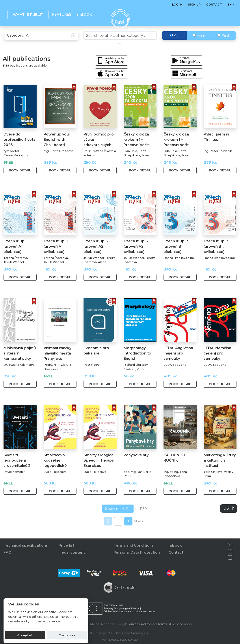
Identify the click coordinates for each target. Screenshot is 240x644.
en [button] (230, 5)
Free (199, 45)
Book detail (20, 180)
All (174, 45)
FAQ (7, 553)
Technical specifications (26, 546)
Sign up (194, 5)
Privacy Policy (139, 624)
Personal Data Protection (137, 553)
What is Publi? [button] (28, 15)
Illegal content (72, 553)
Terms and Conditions (134, 546)
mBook (175, 546)
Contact (214, 5)
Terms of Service (170, 624)
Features (62, 14)
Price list (66, 546)
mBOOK (85, 14)
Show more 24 (118, 518)
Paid (223, 45)
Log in (177, 5)
